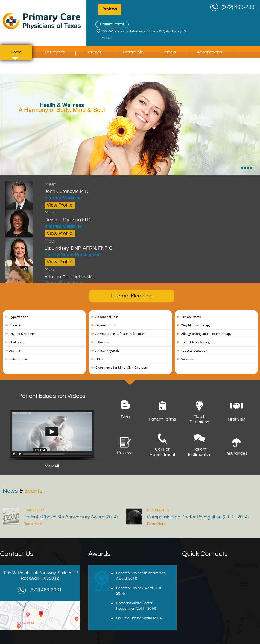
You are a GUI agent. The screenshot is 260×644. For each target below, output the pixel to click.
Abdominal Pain (107, 317)
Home (16, 52)
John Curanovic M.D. (115, 187)
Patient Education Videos (52, 396)
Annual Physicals (107, 351)
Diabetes (15, 325)
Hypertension (19, 317)
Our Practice (54, 52)
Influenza (102, 342)
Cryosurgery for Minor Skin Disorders (122, 367)
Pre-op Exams (191, 317)
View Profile (60, 205)
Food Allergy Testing (195, 342)
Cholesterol (17, 342)
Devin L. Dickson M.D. (115, 216)
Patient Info (133, 52)
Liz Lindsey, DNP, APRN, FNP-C (115, 244)
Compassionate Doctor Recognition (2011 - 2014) (198, 517)
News (23, 491)
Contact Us (21, 68)
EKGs (99, 359)
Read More (33, 524)
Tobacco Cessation (194, 351)
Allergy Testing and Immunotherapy (206, 334)
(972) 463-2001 (239, 8)
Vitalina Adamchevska (115, 273)
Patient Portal (112, 24)
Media (170, 52)
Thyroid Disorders (22, 334)
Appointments (210, 52)
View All (52, 466)
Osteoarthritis (105, 325)
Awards (99, 554)
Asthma (15, 351)
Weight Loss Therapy (196, 325)
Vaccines (187, 359)
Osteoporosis (19, 359)
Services (94, 52)
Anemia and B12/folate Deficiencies (120, 334)
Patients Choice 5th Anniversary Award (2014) (71, 517)
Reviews (110, 9)
